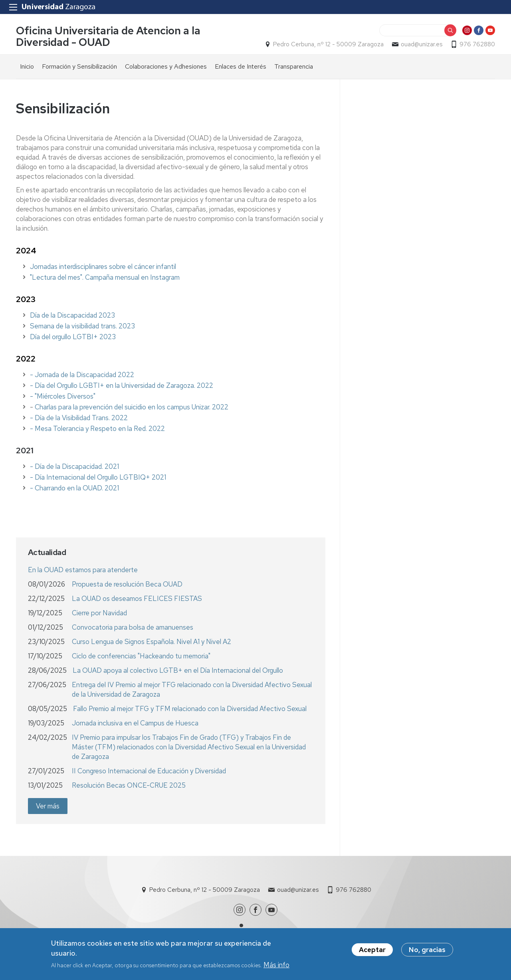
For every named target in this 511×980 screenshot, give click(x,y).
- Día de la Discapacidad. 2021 (74, 466)
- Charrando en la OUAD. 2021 (74, 488)
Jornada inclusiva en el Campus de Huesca (135, 723)
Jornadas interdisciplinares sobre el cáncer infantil (103, 267)
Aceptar (372, 951)
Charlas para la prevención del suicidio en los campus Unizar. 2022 (132, 407)
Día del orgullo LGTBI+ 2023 (73, 337)
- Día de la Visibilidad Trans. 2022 (79, 418)
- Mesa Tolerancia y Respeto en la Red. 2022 (97, 429)
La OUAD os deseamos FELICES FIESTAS (137, 599)
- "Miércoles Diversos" (63, 396)
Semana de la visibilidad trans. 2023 (82, 326)
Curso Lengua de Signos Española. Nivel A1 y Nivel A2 (152, 642)
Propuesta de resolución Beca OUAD (127, 584)
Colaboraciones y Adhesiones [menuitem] (166, 66)
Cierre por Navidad (99, 613)
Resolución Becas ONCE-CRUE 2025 (129, 785)
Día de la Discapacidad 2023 (72, 315)
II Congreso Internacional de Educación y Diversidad (149, 771)
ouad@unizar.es (422, 44)
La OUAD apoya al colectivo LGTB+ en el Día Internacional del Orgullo (178, 670)
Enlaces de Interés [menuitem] (241, 66)
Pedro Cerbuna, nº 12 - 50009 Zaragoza (328, 44)
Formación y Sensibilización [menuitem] (79, 66)
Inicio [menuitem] (27, 66)
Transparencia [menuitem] (294, 66)
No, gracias (427, 951)
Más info (276, 966)
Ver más (48, 806)
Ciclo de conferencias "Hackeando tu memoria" (141, 656)
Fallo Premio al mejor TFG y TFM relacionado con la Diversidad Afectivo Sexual (190, 709)
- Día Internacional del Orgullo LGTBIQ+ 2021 (98, 477)
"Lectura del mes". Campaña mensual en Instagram (105, 277)
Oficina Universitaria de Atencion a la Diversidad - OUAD (108, 36)
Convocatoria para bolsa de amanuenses (133, 627)
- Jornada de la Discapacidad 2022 (82, 375)
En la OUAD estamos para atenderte (83, 570)
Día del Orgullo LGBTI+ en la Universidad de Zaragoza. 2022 (124, 385)
